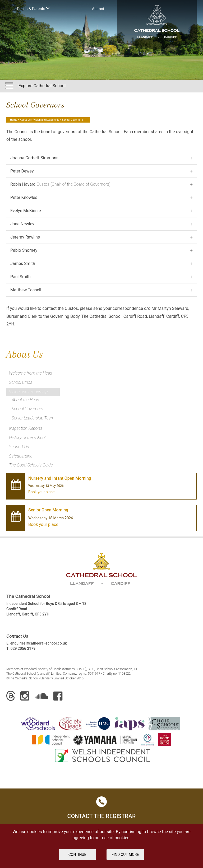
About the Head (25, 400)
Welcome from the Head (31, 373)
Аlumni (98, 9)
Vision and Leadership (46, 120)
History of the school (27, 438)
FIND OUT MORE (125, 855)
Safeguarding (21, 456)
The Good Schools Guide (31, 465)
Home (14, 120)
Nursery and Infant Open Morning (60, 478)
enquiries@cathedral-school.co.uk (38, 643)
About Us (25, 120)
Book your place (41, 492)
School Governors (27, 409)
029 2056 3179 (23, 648)
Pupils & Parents (33, 8)
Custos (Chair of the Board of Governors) (60, 184)
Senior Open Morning (48, 510)
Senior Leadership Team (33, 418)
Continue (77, 855)
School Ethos (21, 382)
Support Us (19, 447)
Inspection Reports (26, 428)
